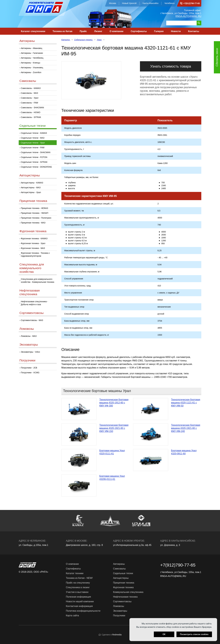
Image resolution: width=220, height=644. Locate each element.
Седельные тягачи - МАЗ (33, 138)
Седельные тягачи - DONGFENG (36, 167)
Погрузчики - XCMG (30, 373)
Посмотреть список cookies (194, 634)
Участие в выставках (77, 592)
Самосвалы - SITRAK (31, 117)
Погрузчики (27, 360)
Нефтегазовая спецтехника (30, 292)
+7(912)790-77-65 (192, 3)
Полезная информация (78, 597)
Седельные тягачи (33, 126)
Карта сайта (72, 616)
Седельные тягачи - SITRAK (34, 162)
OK (164, 634)
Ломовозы (27, 329)
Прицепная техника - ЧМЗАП (35, 213)
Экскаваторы (29, 344)
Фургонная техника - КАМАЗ (34, 238)
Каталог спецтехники (33, 31)
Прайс (83, 31)
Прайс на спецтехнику (78, 583)
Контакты (193, 31)
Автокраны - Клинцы (31, 63)
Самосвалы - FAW (30, 103)
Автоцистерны (30, 175)
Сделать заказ (217, 57)
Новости (176, 31)
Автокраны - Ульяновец (32, 68)
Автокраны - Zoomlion (31, 72)
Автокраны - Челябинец (32, 58)
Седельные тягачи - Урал (33, 143)
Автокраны (27, 41)
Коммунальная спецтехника (128, 592)
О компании (116, 31)
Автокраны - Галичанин (32, 53)
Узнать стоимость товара (171, 66)
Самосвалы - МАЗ (30, 93)
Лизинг (98, 31)
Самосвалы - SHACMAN (32, 108)
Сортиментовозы (31, 313)
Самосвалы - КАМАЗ (31, 88)
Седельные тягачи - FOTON (34, 157)
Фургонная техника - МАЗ (33, 248)
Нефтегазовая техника (125, 597)
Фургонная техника (33, 231)
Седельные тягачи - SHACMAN (36, 152)
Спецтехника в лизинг (78, 587)
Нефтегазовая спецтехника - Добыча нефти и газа (34, 303)
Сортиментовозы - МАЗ (32, 320)
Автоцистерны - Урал (31, 192)
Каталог (66, 40)
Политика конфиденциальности (83, 611)
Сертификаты (139, 31)
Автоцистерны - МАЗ (31, 188)
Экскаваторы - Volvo (30, 352)
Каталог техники (75, 573)
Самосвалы (28, 81)
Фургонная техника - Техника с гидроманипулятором (35, 254)
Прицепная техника (33, 201)
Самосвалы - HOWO (31, 112)
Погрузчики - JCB (29, 368)
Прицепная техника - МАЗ (33, 223)
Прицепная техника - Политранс (36, 218)
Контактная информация (79, 606)
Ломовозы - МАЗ (29, 336)
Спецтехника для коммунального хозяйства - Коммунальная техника (38, 281)
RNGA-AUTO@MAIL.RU (188, 16)
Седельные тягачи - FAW (33, 148)
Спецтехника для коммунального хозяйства (32, 268)
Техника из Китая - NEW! (79, 578)
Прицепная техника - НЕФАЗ (34, 208)
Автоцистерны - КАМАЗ (32, 183)
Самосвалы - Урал (30, 98)
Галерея (159, 31)
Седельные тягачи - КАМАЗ (34, 133)
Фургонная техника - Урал (33, 243)
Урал (99, 40)
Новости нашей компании (80, 601)
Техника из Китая (62, 31)
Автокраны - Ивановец (32, 48)
